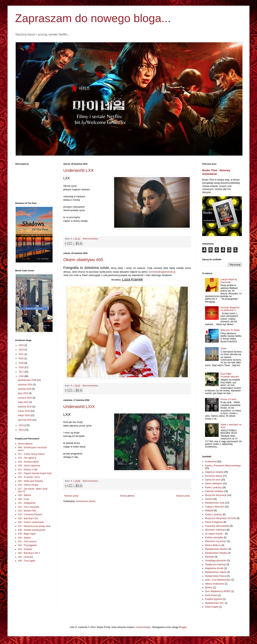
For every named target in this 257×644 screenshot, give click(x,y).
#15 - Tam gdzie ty (27, 458)
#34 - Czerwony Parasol (30, 514)
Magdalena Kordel (214, 568)
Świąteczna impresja (215, 565)
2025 (22, 345)
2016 (22, 376)
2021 (22, 354)
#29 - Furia (23, 499)
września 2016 (25, 385)
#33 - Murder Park (27, 511)
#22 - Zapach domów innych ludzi (35, 473)
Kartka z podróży (214, 514)
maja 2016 (23, 402)
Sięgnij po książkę (214, 472)
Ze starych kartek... (215, 534)
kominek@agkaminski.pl (162, 272)
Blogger (183, 627)
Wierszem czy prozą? (216, 541)
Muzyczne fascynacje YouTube (221, 518)
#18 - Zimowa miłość (28, 462)
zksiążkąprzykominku (216, 561)
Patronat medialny (214, 491)
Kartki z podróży (213, 487)
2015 (22, 425)
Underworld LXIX (79, 407)
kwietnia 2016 (25, 407)
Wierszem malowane (216, 530)
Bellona (209, 588)
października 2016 (27, 380)
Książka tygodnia (214, 599)
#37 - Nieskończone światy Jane (34, 526)
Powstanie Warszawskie (217, 526)
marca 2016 (24, 411)
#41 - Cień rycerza (27, 541)
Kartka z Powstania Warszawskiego (223, 466)
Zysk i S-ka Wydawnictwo (218, 580)
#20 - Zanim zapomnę (29, 466)
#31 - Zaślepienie (27, 503)
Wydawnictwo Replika (216, 553)
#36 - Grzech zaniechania (31, 522)
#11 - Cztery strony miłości (31, 454)
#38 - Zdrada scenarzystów (32, 530)
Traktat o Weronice (215, 507)
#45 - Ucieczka (25, 557)
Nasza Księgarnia (214, 522)
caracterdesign (143, 627)
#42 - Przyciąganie (27, 545)
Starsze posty (183, 496)
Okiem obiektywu (214, 484)
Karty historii (211, 595)
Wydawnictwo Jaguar (216, 572)
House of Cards (228, 399)
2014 (22, 430)
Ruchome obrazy (214, 476)
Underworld (211, 462)
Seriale (209, 499)
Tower (224, 349)
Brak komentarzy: (91, 239)
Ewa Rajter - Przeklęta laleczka (230, 375)
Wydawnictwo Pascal (216, 576)
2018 (22, 367)
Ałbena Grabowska (215, 584)
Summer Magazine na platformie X (230, 309)
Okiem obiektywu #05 (83, 260)
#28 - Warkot (24, 495)
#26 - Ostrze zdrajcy (28, 485)
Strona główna (127, 496)
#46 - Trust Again (27, 561)
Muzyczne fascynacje (216, 495)
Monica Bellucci (213, 545)
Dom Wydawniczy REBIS (218, 591)
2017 (22, 372)
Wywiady (210, 557)
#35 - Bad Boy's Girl (28, 518)
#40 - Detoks (24, 538)
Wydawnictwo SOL (215, 603)
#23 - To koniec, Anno (29, 477)
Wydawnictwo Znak (215, 503)
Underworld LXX (78, 170)
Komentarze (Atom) (86, 501)
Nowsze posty (71, 496)
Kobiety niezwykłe (214, 538)
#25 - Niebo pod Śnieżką (30, 481)
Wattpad (209, 511)
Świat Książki (212, 607)
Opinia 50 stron (213, 480)
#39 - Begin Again (27, 534)
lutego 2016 (24, 415)
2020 (22, 359)
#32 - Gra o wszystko (29, 507)
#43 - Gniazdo (25, 549)
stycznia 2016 (25, 420)
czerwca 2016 (25, 398)
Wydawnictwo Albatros (216, 549)
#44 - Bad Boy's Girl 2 (29, 553)
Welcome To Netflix (230, 330)
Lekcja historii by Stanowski (229, 281)
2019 (22, 363)
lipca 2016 (23, 393)
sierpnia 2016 (25, 389)
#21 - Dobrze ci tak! (28, 470)
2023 (22, 350)
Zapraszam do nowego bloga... (93, 18)
